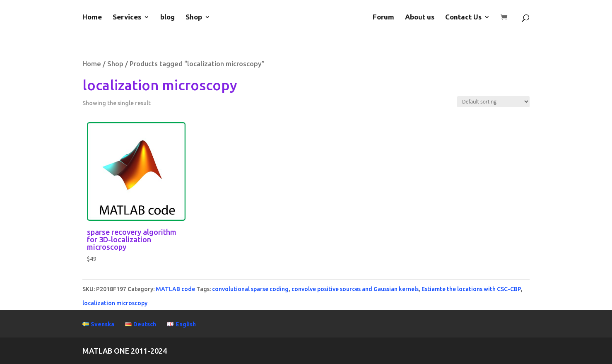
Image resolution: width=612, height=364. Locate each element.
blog (167, 17)
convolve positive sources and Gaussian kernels (355, 289)
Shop (194, 17)
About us (420, 17)
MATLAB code (175, 289)
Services (127, 17)
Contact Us (463, 17)
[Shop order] (493, 102)
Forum (383, 17)
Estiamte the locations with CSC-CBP (471, 289)
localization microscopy (115, 303)
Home (92, 17)
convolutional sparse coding (250, 289)
